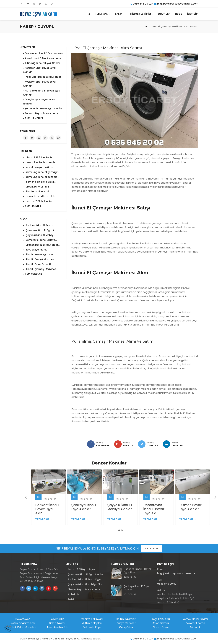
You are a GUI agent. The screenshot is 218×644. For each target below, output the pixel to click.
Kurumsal (103, 14)
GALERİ (120, 14)
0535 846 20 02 (142, 4)
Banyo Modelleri (126, 623)
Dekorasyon (23, 619)
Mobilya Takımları (92, 619)
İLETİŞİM (193, 14)
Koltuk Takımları (126, 619)
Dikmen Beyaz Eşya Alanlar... (42, 245)
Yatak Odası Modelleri (23, 627)
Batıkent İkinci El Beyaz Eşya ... (85, 579)
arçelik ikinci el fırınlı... (38, 187)
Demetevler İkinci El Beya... (41, 240)
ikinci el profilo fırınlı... (38, 192)
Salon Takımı (57, 623)
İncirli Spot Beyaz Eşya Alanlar (43, 77)
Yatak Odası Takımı (23, 623)
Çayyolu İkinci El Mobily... (40, 235)
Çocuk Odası (161, 627)
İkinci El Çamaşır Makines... (41, 269)
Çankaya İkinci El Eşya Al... (41, 230)
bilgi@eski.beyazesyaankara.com (178, 4)
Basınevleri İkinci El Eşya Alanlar (44, 53)
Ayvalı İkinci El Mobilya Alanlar (43, 58)
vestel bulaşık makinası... (40, 167)
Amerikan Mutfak (57, 627)
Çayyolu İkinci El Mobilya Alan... (86, 584)
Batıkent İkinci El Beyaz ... (40, 225)
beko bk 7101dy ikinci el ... (40, 201)
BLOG (179, 14)
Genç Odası (126, 627)
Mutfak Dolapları (92, 623)
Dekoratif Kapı (92, 627)
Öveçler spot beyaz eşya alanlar (39, 102)
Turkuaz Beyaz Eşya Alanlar (42, 113)
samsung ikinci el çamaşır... (42, 172)
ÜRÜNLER (164, 14)
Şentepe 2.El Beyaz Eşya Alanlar (44, 108)
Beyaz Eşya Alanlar (37, 250)
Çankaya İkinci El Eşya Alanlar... (86, 574)
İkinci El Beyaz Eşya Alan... (40, 254)
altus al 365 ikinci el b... (39, 158)
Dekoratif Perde (195, 623)
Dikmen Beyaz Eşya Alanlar (84, 589)
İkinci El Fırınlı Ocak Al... (39, 264)
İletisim (72, 599)
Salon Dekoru (161, 623)
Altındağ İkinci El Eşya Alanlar (43, 63)
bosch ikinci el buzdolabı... (41, 162)
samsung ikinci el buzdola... (42, 177)
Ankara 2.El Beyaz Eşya (81, 569)
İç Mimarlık (57, 619)
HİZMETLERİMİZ (142, 14)
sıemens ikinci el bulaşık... (40, 182)
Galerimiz (73, 594)
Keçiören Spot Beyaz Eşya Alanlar (39, 70)
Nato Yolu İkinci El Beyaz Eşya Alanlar (42, 93)
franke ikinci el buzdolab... (41, 196)
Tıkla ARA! (151, 548)
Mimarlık (195, 627)
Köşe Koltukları (161, 619)
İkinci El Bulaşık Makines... (40, 259)
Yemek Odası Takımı (195, 619)
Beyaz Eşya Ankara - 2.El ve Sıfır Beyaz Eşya (54, 639)
